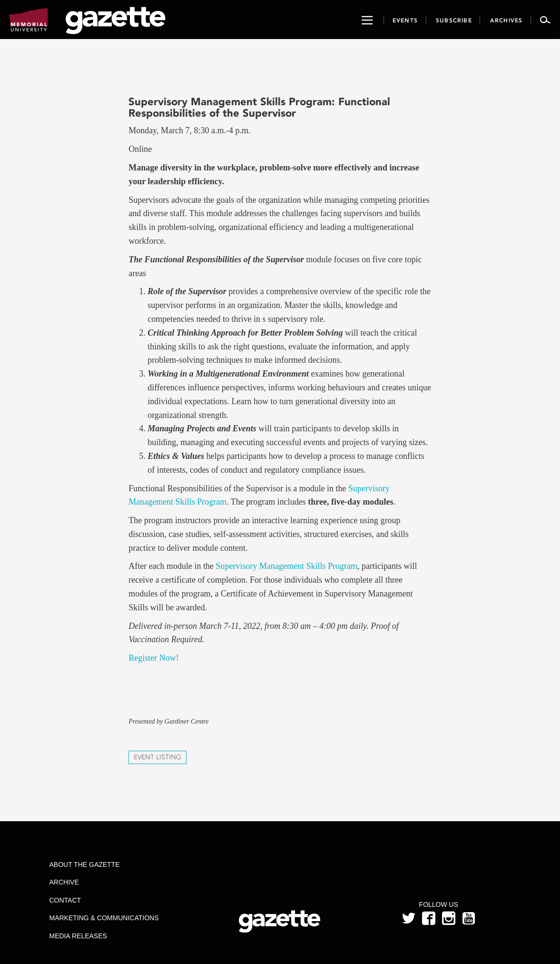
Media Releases (78, 936)
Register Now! (153, 658)
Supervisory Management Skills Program (287, 566)
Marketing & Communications (104, 918)
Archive (64, 882)
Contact (65, 900)
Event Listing (157, 757)
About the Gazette (85, 865)
